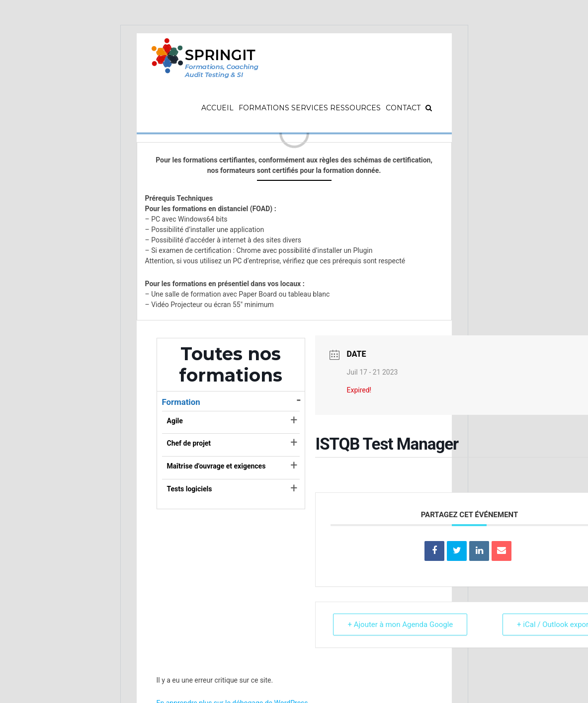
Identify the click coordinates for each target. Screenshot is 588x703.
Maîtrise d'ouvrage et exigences (216, 466)
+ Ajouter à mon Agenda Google (400, 625)
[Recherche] (429, 108)
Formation (181, 402)
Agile (175, 421)
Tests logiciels (190, 489)
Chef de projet (189, 443)
